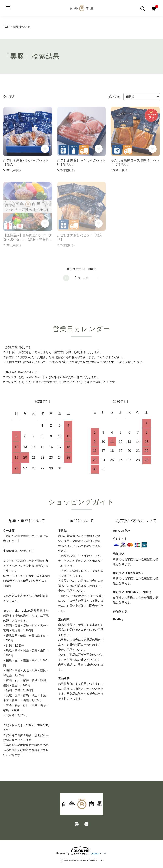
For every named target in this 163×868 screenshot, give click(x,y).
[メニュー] (8, 8)
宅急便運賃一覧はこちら (19, 551)
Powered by (81, 851)
